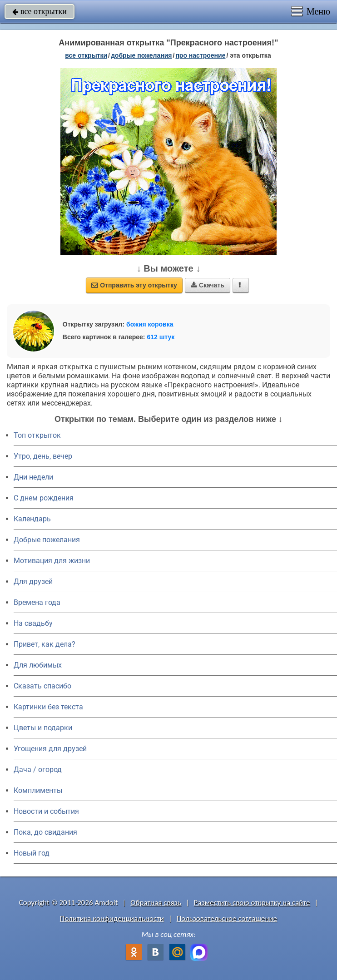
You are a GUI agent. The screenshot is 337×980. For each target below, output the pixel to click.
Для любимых (38, 665)
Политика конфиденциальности (112, 918)
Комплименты (38, 790)
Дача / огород (38, 770)
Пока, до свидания (45, 832)
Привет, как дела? (45, 644)
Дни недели (33, 477)
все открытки (40, 11)
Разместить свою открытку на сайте (252, 903)
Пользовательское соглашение (227, 918)
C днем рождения (44, 498)
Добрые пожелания (47, 540)
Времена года (37, 602)
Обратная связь (156, 903)
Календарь (32, 519)
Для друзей (33, 582)
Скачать (208, 285)
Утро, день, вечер (43, 456)
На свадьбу (33, 623)
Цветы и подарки (43, 728)
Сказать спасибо (42, 686)
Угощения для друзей (50, 749)
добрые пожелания (141, 55)
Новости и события (46, 811)
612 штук (161, 337)
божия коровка (150, 324)
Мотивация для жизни (52, 561)
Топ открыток (37, 435)
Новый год (32, 853)
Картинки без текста (48, 707)
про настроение (200, 55)
